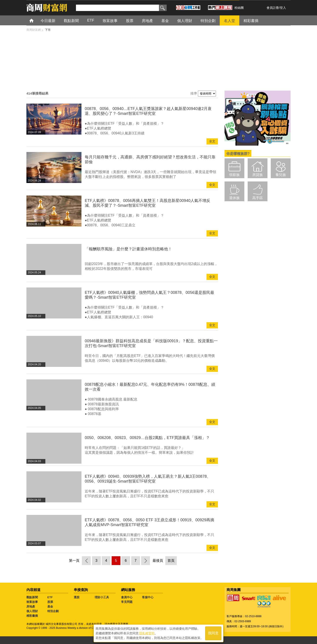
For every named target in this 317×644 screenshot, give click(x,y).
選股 (77, 597)
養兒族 (281, 175)
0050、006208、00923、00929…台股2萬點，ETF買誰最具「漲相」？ (147, 438)
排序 (194, 93)
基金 (165, 21)
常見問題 (127, 602)
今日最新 (48, 21)
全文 (212, 141)
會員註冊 (273, 8)
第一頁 (74, 561)
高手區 (258, 198)
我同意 (213, 633)
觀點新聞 (71, 21)
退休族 (234, 198)
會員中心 (127, 597)
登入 (283, 8)
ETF (91, 20)
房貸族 (258, 175)
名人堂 (229, 21)
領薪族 (234, 175)
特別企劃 (208, 21)
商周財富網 (34, 30)
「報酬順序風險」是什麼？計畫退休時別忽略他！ (128, 249)
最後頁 (158, 561)
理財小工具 (102, 597)
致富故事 (110, 21)
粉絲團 (239, 8)
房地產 (147, 21)
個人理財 (185, 21)
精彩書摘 (251, 21)
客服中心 (148, 597)
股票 (130, 21)
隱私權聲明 (147, 633)
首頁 (36, 20)
